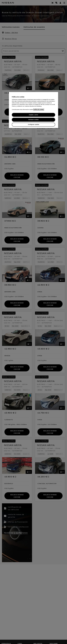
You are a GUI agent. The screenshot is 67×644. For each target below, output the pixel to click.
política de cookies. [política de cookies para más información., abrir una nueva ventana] (39, 110)
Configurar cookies (33, 125)
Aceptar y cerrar (33, 115)
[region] (33, 110)
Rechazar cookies (33, 120)
